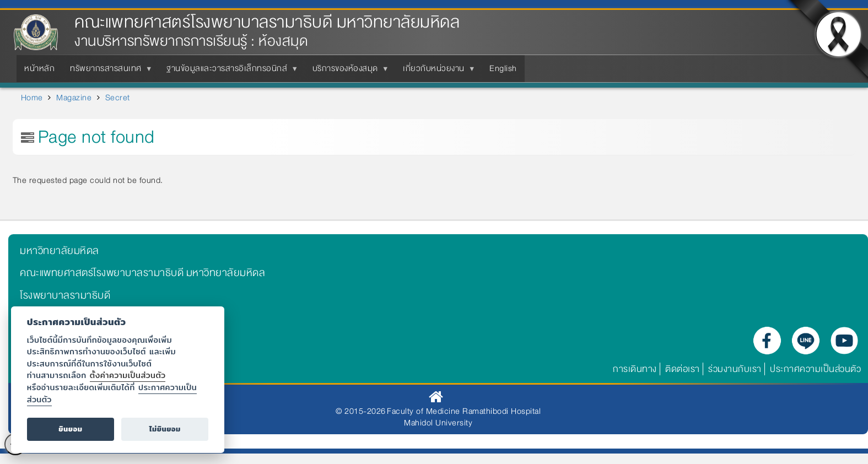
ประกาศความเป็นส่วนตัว (815, 369)
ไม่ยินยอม (165, 429)
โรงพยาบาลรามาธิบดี (65, 295)
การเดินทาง (635, 369)
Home (32, 98)
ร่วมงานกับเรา (735, 369)
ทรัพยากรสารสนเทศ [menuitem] (108, 72)
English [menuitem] (503, 68)
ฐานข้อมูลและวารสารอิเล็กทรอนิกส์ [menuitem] (229, 72)
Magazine (74, 98)
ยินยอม (70, 429)
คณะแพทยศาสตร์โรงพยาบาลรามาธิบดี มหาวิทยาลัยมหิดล (267, 22)
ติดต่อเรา (683, 369)
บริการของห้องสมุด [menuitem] (347, 72)
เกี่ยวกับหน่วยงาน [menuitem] (436, 72)
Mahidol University (438, 423)
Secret (118, 98)
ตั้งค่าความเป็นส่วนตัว (128, 375)
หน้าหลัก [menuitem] (39, 68)
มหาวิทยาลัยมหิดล (60, 251)
